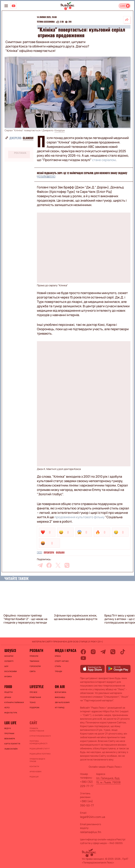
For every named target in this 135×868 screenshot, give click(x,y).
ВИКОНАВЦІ (60, 697)
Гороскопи (35, 666)
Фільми (60, 553)
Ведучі (8, 728)
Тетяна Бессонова (46, 22)
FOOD (8, 686)
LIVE (123, 6)
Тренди (58, 671)
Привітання (35, 697)
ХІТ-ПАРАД (60, 707)
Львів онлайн (11, 749)
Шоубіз (10, 650)
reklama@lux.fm (91, 832)
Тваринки (34, 661)
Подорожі (34, 707)
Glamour (29, 138)
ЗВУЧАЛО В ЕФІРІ (62, 702)
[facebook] (49, 565)
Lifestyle (36, 686)
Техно (33, 702)
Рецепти (9, 692)
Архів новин (35, 772)
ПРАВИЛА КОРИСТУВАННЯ (37, 730)
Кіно (39, 553)
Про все (33, 692)
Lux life (10, 723)
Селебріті (9, 661)
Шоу (6, 666)
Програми (9, 733)
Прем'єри (49, 553)
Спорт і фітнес (62, 661)
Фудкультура (11, 713)
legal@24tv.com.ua (93, 817)
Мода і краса (66, 650)
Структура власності (40, 736)
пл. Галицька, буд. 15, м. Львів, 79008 (108, 780)
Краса (58, 656)
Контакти (34, 766)
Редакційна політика (40, 754)
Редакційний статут (40, 749)
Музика (8, 676)
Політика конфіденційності (38, 742)
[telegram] (40, 565)
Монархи (9, 656)
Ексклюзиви (11, 671)
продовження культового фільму (80, 517)
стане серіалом (104, 160)
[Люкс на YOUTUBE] (14, 6)
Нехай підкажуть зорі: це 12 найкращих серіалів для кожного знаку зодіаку (82, 173)
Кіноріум (60, 130)
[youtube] (83, 658)
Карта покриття (12, 744)
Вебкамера (10, 739)
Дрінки (8, 697)
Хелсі (7, 707)
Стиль (58, 666)
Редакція (34, 777)
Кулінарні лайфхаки (14, 702)
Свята (33, 671)
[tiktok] (123, 652)
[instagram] (93, 652)
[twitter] (58, 565)
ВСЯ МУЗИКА (61, 692)
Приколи (34, 656)
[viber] (67, 565)
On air (60, 686)
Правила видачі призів (37, 760)
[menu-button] (6, 6)
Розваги (36, 650)
